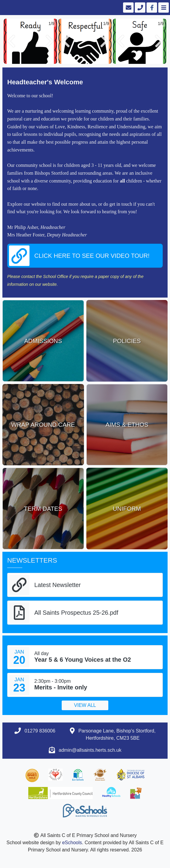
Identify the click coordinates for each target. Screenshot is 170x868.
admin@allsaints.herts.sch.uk (90, 750)
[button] (11, 41)
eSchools (72, 843)
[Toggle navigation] (163, 8)
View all (85, 705)
